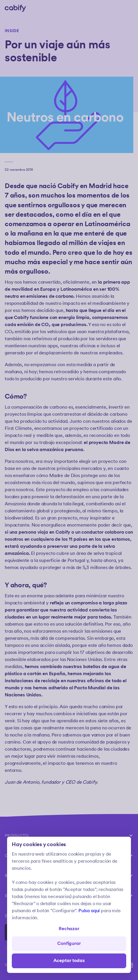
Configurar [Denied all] (69, 944)
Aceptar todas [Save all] (69, 961)
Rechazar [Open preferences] (69, 929)
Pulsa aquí (89, 911)
